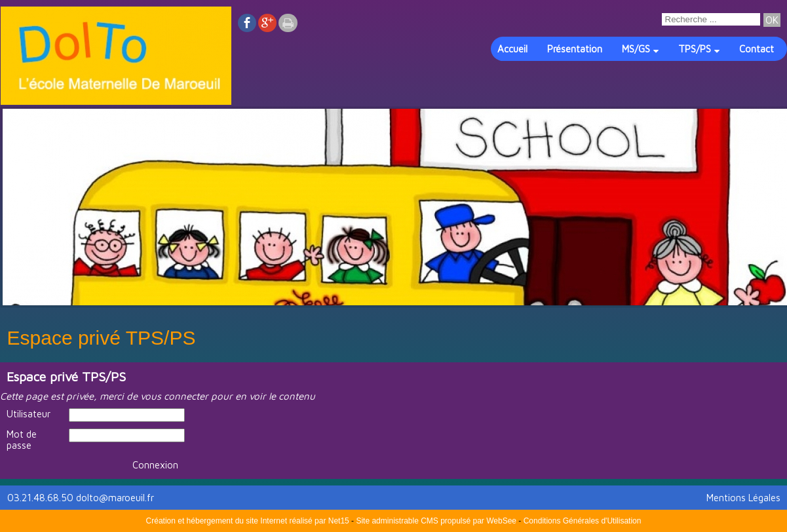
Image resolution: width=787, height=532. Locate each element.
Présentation (575, 49)
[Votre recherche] (711, 19)
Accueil (512, 49)
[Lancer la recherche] (772, 20)
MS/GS (636, 49)
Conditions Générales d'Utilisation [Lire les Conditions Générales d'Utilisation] (583, 521)
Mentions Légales (743, 498)
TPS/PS (695, 49)
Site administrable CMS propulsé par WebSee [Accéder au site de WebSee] (436, 521)
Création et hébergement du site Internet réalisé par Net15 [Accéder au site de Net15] (248, 521)
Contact (757, 49)
